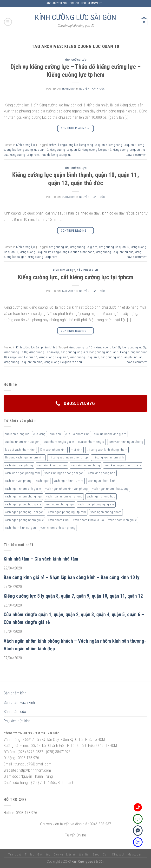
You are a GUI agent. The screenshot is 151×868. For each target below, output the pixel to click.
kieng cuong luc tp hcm (24, 155)
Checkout (118, 855)
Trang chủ (15, 855)
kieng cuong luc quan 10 (33, 150)
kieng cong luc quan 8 (122, 145)
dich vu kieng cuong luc (63, 145)
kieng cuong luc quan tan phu (63, 362)
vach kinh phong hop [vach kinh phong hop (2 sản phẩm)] (102, 473)
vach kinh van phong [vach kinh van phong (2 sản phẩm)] (18, 481)
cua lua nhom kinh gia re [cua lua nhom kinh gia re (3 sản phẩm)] (110, 434)
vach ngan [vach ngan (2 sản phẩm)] (43, 481)
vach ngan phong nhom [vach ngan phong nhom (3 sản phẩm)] (106, 512)
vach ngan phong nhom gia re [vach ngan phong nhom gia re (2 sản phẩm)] (24, 520)
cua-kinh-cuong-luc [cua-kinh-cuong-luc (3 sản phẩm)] (17, 434)
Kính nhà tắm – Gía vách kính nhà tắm (41, 559)
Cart (106, 855)
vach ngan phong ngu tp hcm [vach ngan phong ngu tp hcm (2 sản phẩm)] (67, 512)
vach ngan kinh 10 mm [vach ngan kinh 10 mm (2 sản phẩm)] (69, 481)
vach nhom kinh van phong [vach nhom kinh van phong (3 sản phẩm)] (58, 528)
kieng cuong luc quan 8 (84, 357)
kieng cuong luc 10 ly (82, 347)
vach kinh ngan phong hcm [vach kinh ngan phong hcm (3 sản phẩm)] (23, 473)
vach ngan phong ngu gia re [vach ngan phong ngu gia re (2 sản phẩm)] (96, 504)
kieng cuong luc (58, 247)
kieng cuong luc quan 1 (104, 352)
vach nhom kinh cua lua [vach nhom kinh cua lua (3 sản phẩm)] (89, 520)
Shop (96, 855)
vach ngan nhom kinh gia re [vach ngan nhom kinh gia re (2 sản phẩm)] (23, 489)
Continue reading (75, 128)
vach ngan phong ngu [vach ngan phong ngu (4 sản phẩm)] (60, 504)
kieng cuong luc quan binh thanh (73, 252)
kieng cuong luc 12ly (108, 347)
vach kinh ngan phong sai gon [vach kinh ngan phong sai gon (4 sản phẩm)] (64, 473)
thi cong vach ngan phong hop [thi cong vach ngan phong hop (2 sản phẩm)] (68, 457)
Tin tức (29, 855)
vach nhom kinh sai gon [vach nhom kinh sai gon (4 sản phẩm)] (20, 528)
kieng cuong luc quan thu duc (114, 252)
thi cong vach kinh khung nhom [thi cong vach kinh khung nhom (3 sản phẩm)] (107, 450)
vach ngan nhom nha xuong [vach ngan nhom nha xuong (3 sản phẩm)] (110, 489)
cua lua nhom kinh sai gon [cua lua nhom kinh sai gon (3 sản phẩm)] (22, 442)
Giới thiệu (44, 855)
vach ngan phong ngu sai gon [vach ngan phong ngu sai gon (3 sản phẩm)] (24, 512)
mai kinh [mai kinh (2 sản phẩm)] (76, 450)
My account (135, 855)
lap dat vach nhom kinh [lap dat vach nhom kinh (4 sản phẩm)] (20, 450)
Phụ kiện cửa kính (17, 721)
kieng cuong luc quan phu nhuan (121, 357)
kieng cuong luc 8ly (15, 352)
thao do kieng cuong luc (56, 155)
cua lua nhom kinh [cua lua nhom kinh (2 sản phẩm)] (78, 434)
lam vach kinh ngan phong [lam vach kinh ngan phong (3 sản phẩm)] (126, 442)
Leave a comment (136, 155)
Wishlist (84, 855)
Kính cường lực (76, 60)
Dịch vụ (58, 855)
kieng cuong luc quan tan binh (23, 362)
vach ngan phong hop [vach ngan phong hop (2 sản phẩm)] (101, 496)
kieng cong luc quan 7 (93, 145)
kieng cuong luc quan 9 (97, 150)
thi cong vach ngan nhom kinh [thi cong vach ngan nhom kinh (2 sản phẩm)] (25, 457)
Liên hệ (71, 855)
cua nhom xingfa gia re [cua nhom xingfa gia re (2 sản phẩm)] (59, 442)
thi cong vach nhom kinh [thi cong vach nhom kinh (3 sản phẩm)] (108, 457)
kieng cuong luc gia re (83, 247)
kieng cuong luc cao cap (44, 352)
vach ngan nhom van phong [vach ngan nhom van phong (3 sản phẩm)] (64, 496)
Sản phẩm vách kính (19, 702)
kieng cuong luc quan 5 (23, 357)
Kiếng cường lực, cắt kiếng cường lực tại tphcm (76, 277)
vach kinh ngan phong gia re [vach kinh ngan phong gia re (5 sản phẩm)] (123, 465)
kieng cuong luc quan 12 (65, 150)
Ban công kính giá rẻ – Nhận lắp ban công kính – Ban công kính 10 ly (72, 577)
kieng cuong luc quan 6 (53, 357)
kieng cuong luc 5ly (134, 347)
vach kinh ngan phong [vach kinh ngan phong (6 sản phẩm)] (86, 465)
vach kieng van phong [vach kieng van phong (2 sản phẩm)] (19, 465)
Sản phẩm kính (87, 270)
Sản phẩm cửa (15, 712)
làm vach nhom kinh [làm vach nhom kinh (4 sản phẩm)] (53, 450)
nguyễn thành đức (92, 89)
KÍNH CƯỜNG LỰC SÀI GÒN (75, 17)
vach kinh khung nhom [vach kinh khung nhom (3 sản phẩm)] (52, 465)
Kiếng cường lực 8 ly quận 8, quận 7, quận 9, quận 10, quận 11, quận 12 (73, 596)
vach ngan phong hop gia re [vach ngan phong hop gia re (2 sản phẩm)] (23, 504)
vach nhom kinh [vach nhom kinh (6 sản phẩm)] (58, 520)
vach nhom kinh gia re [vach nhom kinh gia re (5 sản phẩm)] (122, 520)
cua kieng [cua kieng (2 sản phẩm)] (39, 434)
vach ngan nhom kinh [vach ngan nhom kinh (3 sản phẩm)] (102, 481)
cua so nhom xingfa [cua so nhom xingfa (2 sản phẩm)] (91, 442)
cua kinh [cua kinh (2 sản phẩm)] (56, 434)
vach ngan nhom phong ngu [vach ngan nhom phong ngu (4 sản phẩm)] (23, 496)
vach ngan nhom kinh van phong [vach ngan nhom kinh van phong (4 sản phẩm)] (66, 489)
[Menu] (8, 22)
